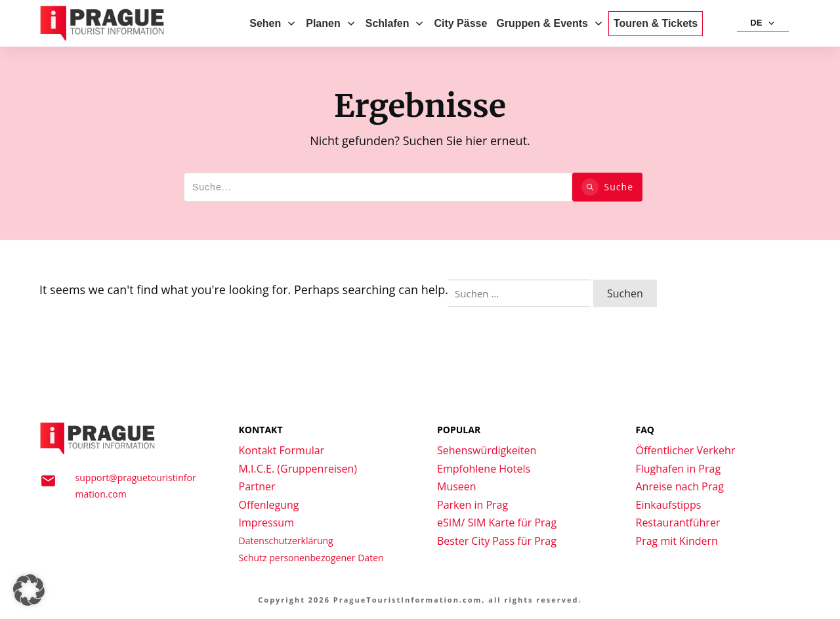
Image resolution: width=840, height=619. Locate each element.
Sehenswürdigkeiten (487, 450)
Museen (457, 486)
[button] (29, 590)
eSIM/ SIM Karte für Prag (497, 523)
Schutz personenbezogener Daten (311, 558)
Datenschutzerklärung (286, 541)
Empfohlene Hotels (484, 469)
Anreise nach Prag (680, 486)
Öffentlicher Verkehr (686, 450)
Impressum (266, 523)
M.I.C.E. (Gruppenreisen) (298, 469)
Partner (257, 486)
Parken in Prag (472, 505)
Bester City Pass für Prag (497, 541)
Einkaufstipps (669, 505)
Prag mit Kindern (677, 541)
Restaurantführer (678, 523)
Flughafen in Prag (679, 469)
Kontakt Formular (282, 450)
